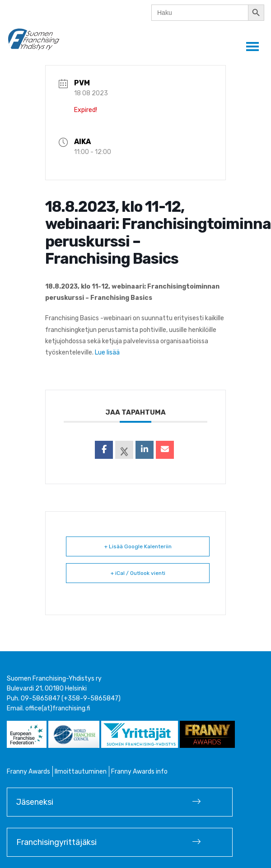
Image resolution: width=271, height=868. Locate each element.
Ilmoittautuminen (81, 772)
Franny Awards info (139, 772)
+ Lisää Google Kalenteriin (138, 546)
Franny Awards (28, 772)
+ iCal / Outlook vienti (138, 573)
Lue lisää (107, 352)
